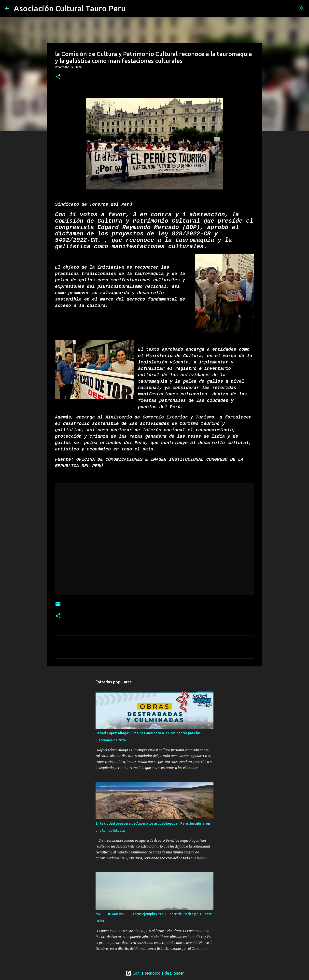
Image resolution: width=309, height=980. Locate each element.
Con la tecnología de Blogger (155, 973)
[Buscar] (132, 9)
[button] (58, 77)
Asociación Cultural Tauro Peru (70, 8)
